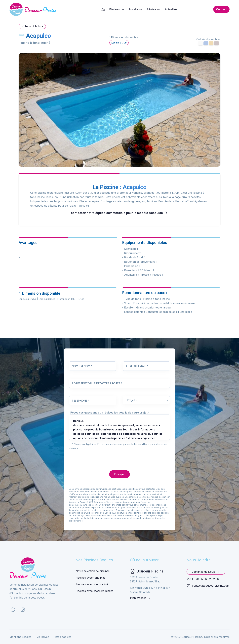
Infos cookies (63, 637)
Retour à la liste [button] (32, 26)
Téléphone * (81, 401)
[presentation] (94, 457)
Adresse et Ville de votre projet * (97, 383)
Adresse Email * (137, 366)
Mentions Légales (20, 637)
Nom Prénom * (82, 366)
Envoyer (119, 474)
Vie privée (43, 637)
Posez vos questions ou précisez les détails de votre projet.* (110, 413)
